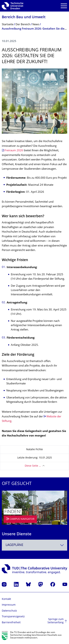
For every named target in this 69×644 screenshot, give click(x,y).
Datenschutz (9, 611)
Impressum (9, 605)
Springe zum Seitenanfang (56, 621)
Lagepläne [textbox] (14, 545)
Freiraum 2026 (14, 151)
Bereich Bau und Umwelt (24, 17)
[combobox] (34, 545)
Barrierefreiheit (11, 623)
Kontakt (6, 599)
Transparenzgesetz (13, 617)
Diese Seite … (33, 466)
